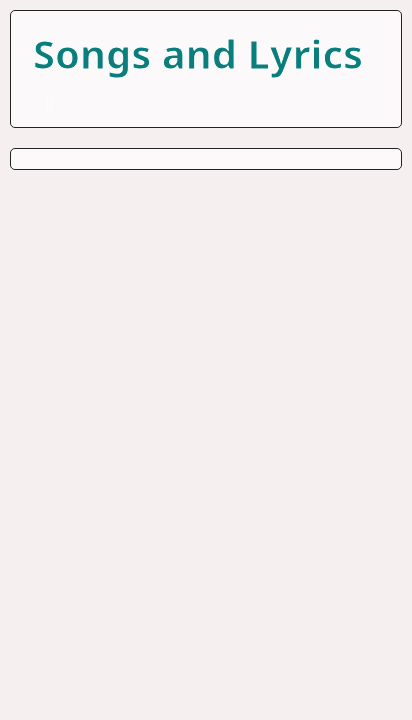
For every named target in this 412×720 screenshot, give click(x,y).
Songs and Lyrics (198, 53)
